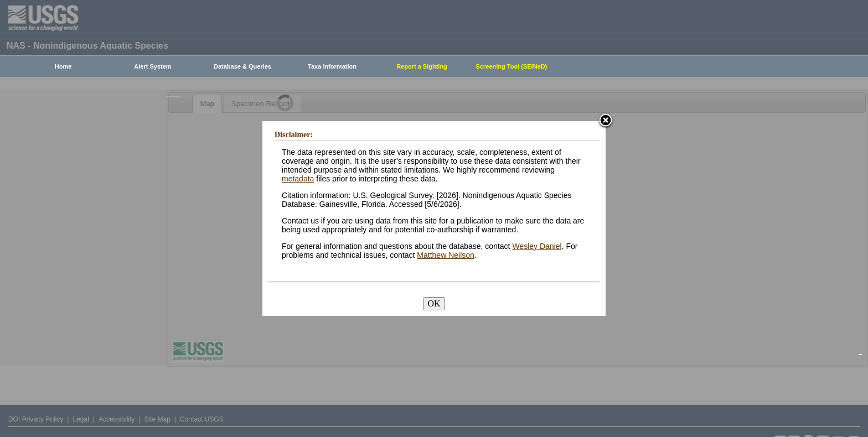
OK (434, 303)
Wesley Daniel (537, 246)
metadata (298, 179)
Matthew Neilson (446, 255)
